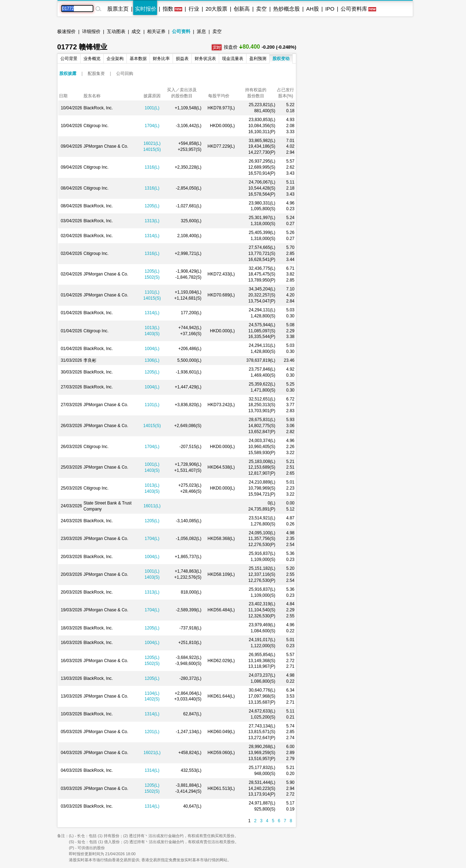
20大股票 (217, 9)
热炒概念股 (286, 9)
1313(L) (152, 221)
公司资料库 (354, 9)
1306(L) (152, 360)
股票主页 (118, 9)
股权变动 (281, 59)
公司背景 (69, 59)
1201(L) (152, 732)
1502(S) (152, 277)
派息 (201, 31)
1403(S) (152, 334)
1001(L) (152, 108)
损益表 (182, 59)
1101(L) (152, 292)
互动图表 (116, 31)
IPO (330, 9)
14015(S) (152, 149)
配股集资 (96, 73)
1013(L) (152, 328)
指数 (168, 9)
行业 (194, 9)
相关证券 (156, 31)
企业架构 (115, 59)
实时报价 (146, 9)
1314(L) (152, 236)
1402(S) (152, 699)
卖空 (261, 9)
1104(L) (152, 693)
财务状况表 (205, 59)
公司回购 (125, 73)
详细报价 (91, 31)
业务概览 (92, 59)
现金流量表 (233, 59)
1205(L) (152, 206)
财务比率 (161, 59)
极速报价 (66, 31)
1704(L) (152, 126)
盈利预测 (258, 59)
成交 (136, 31)
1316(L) (152, 167)
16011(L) (152, 506)
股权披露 (68, 73)
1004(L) (152, 349)
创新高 (242, 9)
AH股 (313, 9)
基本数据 (138, 59)
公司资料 (181, 31)
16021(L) (152, 143)
